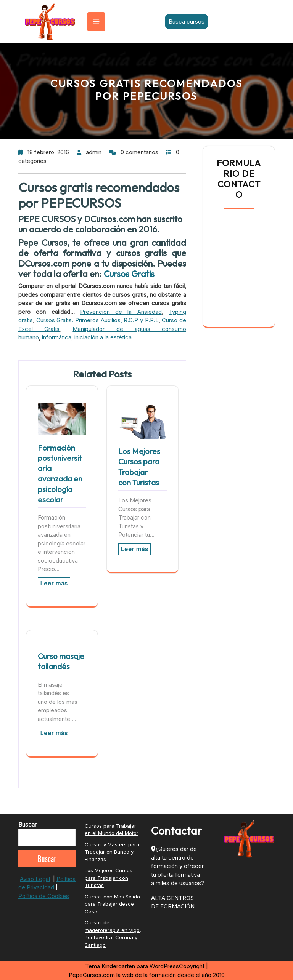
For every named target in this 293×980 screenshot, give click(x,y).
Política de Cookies (44, 896)
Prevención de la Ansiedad (121, 312)
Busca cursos (187, 22)
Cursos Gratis (129, 274)
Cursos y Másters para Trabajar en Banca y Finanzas (112, 852)
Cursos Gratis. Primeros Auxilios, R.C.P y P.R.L (97, 320)
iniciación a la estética (103, 337)
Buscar (27, 824)
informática (57, 337)
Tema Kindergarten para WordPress (132, 966)
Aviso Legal (35, 879)
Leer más (54, 583)
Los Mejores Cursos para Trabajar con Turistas (109, 878)
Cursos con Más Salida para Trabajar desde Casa (112, 904)
